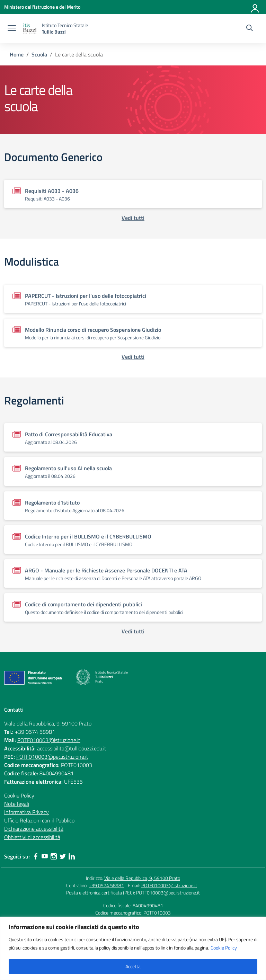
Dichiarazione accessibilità (34, 829)
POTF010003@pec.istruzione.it (52, 757)
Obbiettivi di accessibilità (32, 837)
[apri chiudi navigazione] (12, 29)
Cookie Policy (224, 948)
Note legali (17, 804)
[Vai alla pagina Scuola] (39, 54)
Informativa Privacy (26, 812)
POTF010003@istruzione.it (49, 740)
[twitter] (63, 856)
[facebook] (36, 856)
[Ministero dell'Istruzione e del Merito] (42, 7)
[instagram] (54, 856)
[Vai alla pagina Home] (17, 54)
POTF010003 (157, 913)
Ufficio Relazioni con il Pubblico (39, 820)
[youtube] (45, 856)
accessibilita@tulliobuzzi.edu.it (72, 748)
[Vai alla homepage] (30, 29)
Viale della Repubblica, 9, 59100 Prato (142, 878)
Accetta (133, 966)
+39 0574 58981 (106, 885)
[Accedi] (255, 7)
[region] (133, 948)
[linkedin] (72, 856)
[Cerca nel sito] (250, 29)
